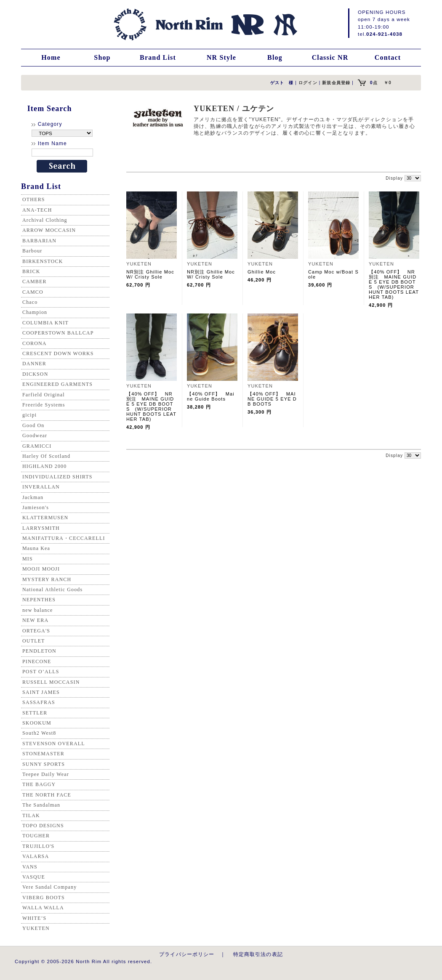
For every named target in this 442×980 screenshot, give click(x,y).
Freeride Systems (44, 405)
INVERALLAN (41, 487)
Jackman (33, 497)
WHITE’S (34, 918)
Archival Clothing (45, 220)
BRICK (31, 271)
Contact (388, 57)
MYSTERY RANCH (47, 579)
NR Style (221, 57)
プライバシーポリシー (187, 954)
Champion (35, 312)
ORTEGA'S (36, 631)
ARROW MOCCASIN (49, 230)
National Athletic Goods (52, 590)
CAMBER (35, 282)
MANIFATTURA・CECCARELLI (64, 538)
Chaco (30, 302)
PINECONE (37, 661)
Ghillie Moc (262, 272)
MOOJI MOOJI (41, 569)
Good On (33, 425)
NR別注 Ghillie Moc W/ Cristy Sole (150, 274)
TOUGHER (36, 836)
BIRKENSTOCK (43, 261)
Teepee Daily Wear (46, 774)
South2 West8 (39, 733)
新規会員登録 (336, 83)
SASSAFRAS (39, 702)
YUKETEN (36, 928)
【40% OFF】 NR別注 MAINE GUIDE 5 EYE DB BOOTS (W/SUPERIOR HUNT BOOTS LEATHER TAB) (394, 284)
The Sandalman (41, 805)
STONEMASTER (43, 754)
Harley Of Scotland (46, 456)
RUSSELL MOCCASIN (51, 682)
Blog (275, 57)
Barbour (32, 251)
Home (51, 57)
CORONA (35, 343)
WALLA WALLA (43, 908)
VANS (30, 867)
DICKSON (35, 374)
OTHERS (34, 199)
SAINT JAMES (41, 692)
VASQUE (34, 877)
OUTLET (34, 641)
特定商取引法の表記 (258, 954)
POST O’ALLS (41, 672)
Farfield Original (44, 395)
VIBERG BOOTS (44, 898)
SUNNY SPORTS (44, 764)
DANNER (34, 364)
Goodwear (35, 436)
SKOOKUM (37, 723)
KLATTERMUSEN (45, 518)
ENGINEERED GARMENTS (57, 384)
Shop (102, 57)
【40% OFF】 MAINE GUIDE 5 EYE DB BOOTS (272, 399)
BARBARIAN (39, 241)
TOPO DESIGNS (43, 826)
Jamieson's (36, 507)
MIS (28, 559)
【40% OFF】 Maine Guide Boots (211, 396)
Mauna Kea (36, 548)
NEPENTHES (39, 600)
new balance (37, 610)
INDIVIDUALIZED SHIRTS (57, 477)
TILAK (31, 815)
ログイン (308, 83)
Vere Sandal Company (49, 887)
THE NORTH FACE (47, 795)
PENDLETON (39, 651)
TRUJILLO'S (38, 846)
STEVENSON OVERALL (54, 744)
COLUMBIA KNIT (45, 323)
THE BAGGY (39, 784)
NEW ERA (35, 620)
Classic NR (330, 57)
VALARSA (36, 856)
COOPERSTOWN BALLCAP (58, 333)
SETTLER (35, 713)
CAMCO (33, 292)
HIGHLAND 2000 (44, 466)
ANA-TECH (37, 210)
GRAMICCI (37, 446)
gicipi (29, 415)
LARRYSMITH (41, 528)
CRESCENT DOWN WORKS (58, 353)
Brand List (158, 57)
